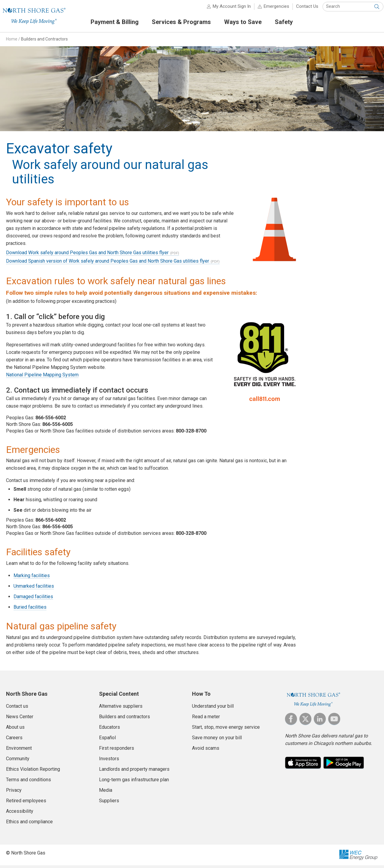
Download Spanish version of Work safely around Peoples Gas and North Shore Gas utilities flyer (108, 264)
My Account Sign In (226, 9)
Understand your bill (213, 709)
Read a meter (206, 720)
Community (18, 762)
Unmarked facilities (34, 589)
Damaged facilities (33, 600)
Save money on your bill (217, 741)
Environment (19, 751)
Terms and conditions (28, 783)
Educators (109, 730)
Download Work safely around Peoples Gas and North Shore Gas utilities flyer (87, 255)
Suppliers (109, 804)
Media (106, 793)
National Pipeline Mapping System (42, 377)
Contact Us (302, 9)
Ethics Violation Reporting (33, 772)
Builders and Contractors (44, 42)
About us (15, 730)
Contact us (17, 709)
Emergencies (271, 9)
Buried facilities (30, 610)
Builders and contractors (124, 720)
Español (107, 741)
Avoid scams (206, 751)
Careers (14, 741)
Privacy (14, 793)
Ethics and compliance (29, 825)
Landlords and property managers (134, 772)
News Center (20, 720)
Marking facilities (32, 579)
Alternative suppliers (121, 709)
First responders (117, 751)
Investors (109, 762)
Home (12, 42)
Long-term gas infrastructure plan (134, 783)
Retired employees (26, 804)
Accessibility (20, 814)
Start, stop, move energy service (226, 730)
